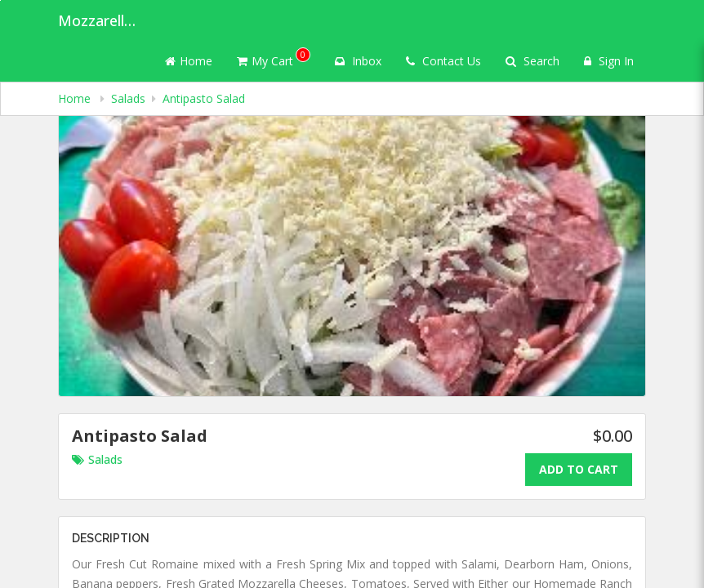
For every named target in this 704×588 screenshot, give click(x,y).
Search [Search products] (532, 61)
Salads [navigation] (128, 98)
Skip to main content (0, 0)
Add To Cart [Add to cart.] (579, 469)
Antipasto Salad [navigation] (204, 98)
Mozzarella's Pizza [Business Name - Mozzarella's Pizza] (99, 20)
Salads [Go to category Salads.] (97, 459)
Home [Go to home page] (189, 61)
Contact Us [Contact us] (443, 61)
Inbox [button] (358, 61)
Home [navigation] (76, 98)
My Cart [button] (274, 58)
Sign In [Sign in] (609, 61)
